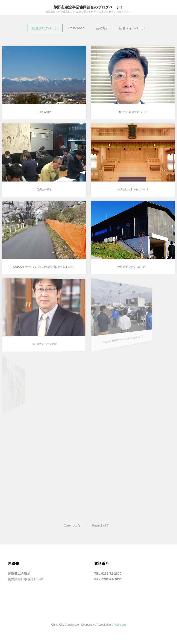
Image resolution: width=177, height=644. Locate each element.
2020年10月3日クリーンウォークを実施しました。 (112, 337)
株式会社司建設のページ (133, 112)
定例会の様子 (44, 189)
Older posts (72, 525)
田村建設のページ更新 (42, 341)
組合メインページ (132, 28)
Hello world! (77, 28)
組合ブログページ (45, 28)
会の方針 (102, 28)
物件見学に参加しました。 (133, 267)
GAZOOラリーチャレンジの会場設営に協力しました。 (44, 267)
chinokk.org (119, 625)
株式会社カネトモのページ (133, 189)
